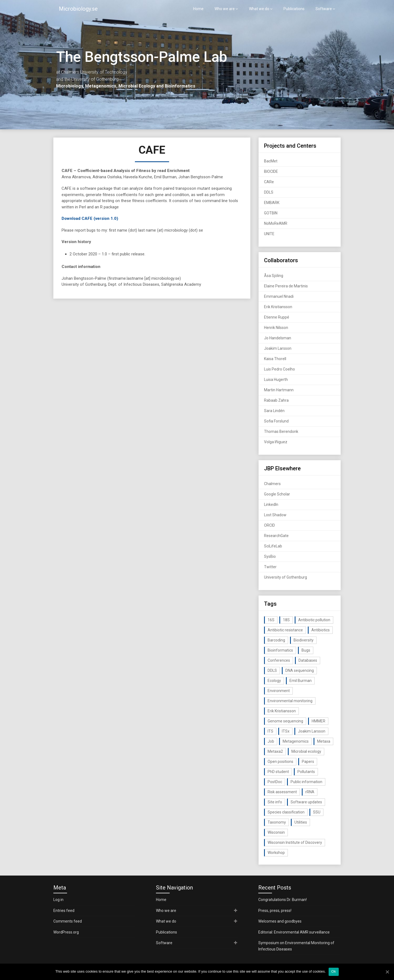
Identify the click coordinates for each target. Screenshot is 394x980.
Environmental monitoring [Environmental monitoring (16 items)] (290, 701)
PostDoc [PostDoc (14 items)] (275, 782)
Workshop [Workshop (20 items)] (276, 853)
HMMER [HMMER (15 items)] (318, 721)
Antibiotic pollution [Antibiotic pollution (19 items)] (314, 620)
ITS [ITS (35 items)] (270, 731)
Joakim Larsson (278, 348)
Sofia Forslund (276, 421)
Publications (294, 9)
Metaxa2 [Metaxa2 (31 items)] (275, 751)
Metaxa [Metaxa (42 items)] (324, 741)
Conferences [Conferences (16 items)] (279, 660)
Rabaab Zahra (276, 400)
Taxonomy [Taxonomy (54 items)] (277, 822)
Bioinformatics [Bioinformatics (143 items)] (280, 650)
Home (198, 9)
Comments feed (68, 921)
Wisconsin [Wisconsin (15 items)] (276, 832)
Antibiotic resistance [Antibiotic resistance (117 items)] (285, 630)
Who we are (225, 9)
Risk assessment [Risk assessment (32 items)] (282, 792)
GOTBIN (271, 213)
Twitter (270, 567)
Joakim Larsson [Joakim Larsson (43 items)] (312, 731)
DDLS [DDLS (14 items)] (272, 670)
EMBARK (272, 203)
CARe (269, 182)
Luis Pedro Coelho (279, 369)
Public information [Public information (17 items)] (306, 782)
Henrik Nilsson (276, 328)
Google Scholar (277, 494)
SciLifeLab (273, 546)
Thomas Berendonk (281, 431)
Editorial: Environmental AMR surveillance (294, 932)
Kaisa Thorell (275, 359)
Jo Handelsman (278, 338)
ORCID (270, 525)
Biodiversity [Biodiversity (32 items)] (304, 640)
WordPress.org (66, 932)
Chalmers (272, 484)
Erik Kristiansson (278, 307)
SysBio (270, 556)
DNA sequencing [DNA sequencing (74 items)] (300, 670)
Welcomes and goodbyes (280, 921)
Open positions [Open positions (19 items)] (280, 762)
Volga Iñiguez (276, 442)
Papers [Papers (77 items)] (308, 762)
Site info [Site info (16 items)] (275, 802)
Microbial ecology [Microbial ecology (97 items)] (306, 751)
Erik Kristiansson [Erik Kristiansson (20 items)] (282, 711)
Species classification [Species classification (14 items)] (286, 812)
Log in (58, 900)
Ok (334, 971)
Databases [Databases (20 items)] (308, 660)
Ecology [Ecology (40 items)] (274, 681)
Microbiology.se (78, 9)
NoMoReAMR (276, 223)
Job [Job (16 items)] (271, 741)
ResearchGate (276, 536)
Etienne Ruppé (277, 317)
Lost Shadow (275, 515)
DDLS (269, 192)
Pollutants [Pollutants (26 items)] (306, 772)
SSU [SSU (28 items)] (317, 812)
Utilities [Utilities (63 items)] (301, 822)
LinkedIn (271, 504)
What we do (259, 9)
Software (324, 9)
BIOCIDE (271, 171)
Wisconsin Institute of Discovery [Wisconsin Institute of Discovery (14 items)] (295, 842)
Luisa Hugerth (276, 380)
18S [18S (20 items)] (286, 620)
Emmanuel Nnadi (279, 296)
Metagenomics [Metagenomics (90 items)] (296, 741)
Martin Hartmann (279, 390)
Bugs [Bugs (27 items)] (306, 650)
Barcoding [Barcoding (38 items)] (276, 640)
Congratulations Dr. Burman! (283, 900)
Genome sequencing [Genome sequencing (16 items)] (285, 721)
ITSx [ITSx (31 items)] (286, 731)
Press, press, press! (275, 911)
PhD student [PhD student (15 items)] (278, 772)
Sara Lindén (274, 411)
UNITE (269, 234)
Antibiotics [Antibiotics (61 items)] (321, 630)
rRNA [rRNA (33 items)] (310, 792)
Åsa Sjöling (274, 276)
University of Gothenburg (286, 577)
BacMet (271, 161)
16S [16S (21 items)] (271, 620)
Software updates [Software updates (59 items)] (306, 802)
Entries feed (64, 911)
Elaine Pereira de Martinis (286, 286)
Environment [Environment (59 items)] (279, 691)
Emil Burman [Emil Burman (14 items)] (301, 681)
